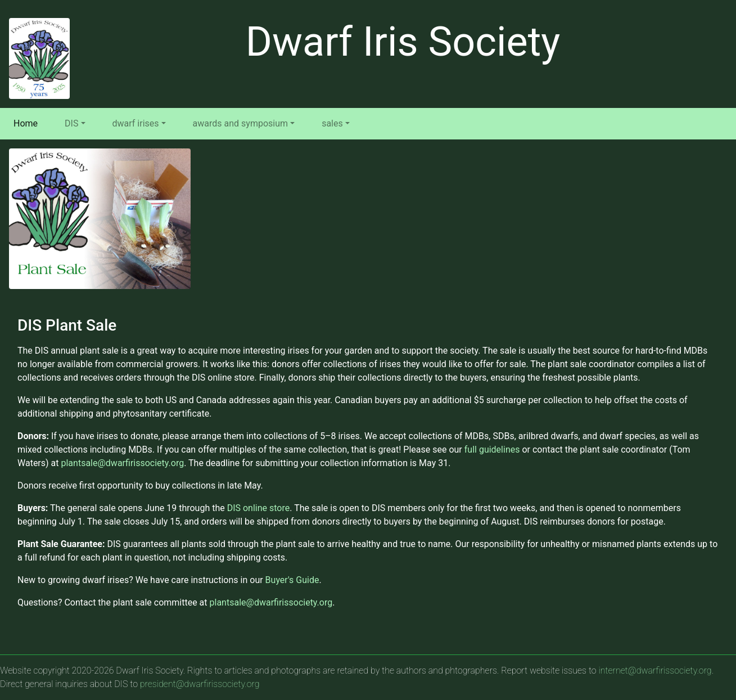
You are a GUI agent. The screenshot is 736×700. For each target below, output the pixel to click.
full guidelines (492, 450)
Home (28, 123)
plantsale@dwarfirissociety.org (122, 463)
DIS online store (259, 508)
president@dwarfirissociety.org (200, 684)
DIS (71, 123)
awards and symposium (240, 123)
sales (332, 123)
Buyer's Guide (292, 580)
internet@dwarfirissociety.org (655, 670)
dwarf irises (136, 123)
